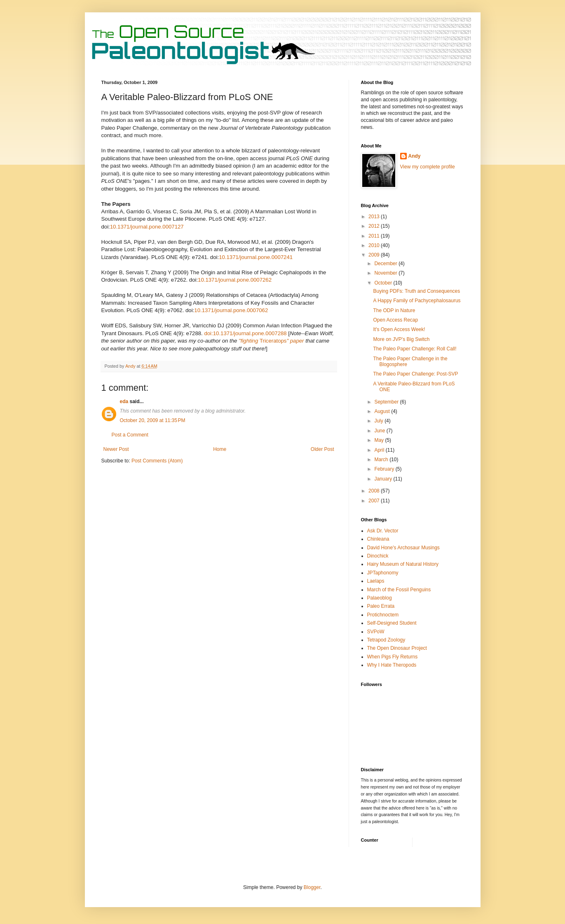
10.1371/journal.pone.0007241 (256, 257)
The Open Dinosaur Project (397, 648)
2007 (375, 501)
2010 (375, 245)
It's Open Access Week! (399, 329)
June (380, 431)
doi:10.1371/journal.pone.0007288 (245, 333)
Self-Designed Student (392, 623)
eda (124, 401)
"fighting (249, 341)
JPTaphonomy (383, 573)
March (382, 460)
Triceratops (273, 341)
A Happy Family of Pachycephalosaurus (417, 301)
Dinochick (378, 556)
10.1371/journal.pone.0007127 (147, 227)
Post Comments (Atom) (157, 461)
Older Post (322, 449)
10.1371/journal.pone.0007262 (235, 280)
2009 (375, 255)
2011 (375, 236)
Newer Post (116, 449)
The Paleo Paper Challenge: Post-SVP (415, 374)
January (384, 479)
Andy (415, 156)
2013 (375, 217)
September (387, 402)
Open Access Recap (395, 320)
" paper (295, 341)
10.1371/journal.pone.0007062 (231, 310)
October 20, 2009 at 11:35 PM (153, 420)
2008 (375, 491)
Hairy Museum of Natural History (403, 564)
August (383, 411)
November (386, 273)
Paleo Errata (381, 606)
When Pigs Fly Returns (393, 657)
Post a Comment (130, 435)
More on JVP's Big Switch (401, 339)
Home (220, 449)
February (385, 469)
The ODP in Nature (394, 310)
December (386, 264)
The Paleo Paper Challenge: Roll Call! (415, 349)
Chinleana (378, 539)
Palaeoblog (380, 598)
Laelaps (376, 581)
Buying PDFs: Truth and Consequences (416, 291)
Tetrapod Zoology (386, 640)
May (380, 440)
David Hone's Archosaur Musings (403, 548)
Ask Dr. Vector (383, 531)
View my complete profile (428, 167)
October (384, 283)
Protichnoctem (383, 615)
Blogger (312, 887)
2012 (375, 226)
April (380, 450)
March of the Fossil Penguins (399, 590)
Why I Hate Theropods (392, 665)
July (379, 421)
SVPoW (376, 632)
